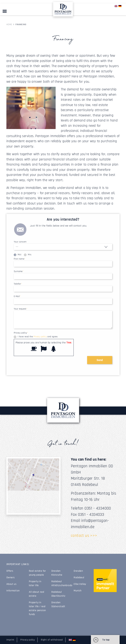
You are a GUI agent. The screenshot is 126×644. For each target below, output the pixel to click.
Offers (10, 571)
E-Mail (17, 296)
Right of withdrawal (52, 640)
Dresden (78, 571)
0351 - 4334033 (91, 515)
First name (20, 259)
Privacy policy (21, 333)
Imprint (10, 640)
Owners (10, 578)
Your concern (20, 242)
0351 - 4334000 (98, 508)
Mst (20, 255)
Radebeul (79, 578)
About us (11, 584)
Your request (21, 309)
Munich (78, 591)
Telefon (18, 284)
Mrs (30, 255)
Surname (19, 271)
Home (9, 24)
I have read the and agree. (38, 337)
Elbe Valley (80, 584)
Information (13, 591)
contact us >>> (84, 536)
